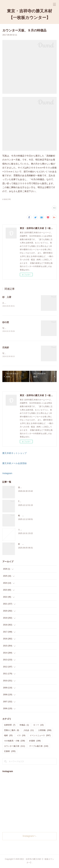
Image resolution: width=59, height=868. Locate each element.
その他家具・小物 (14, 741)
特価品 (24, 726)
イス (21, 736)
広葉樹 (10, 752)
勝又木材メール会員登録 (14, 464)
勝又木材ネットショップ (14, 454)
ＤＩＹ (38, 726)
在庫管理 (10, 726)
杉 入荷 (7, 297)
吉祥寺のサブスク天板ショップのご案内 (35, 488)
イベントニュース (40, 736)
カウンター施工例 (14, 747)
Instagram (7, 474)
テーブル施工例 (39, 747)
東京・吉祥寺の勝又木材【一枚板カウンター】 (29, 14)
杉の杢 (6, 322)
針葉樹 (35, 741)
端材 (8, 736)
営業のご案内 (12, 731)
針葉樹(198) (7, 199)
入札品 (29, 731)
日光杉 (6, 348)
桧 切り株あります (27, 516)
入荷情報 (45, 731)
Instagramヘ (29, 837)
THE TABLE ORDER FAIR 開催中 (32, 502)
